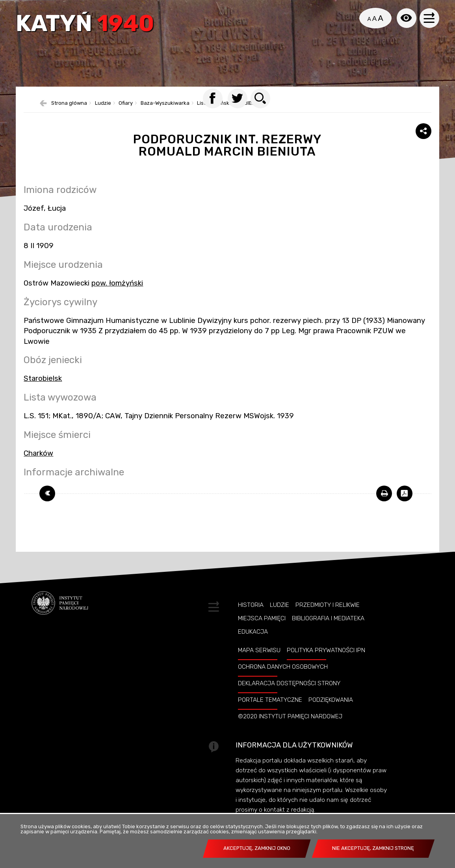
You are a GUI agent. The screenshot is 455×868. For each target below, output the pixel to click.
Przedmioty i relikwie (328, 605)
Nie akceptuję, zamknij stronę (373, 848)
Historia (251, 605)
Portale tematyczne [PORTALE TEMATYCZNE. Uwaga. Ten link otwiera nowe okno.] (270, 700)
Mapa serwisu (259, 650)
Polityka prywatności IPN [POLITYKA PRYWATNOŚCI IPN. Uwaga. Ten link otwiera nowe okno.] (326, 650)
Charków (38, 453)
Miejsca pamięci (262, 618)
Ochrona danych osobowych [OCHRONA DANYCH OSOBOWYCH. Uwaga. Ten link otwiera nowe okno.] (283, 667)
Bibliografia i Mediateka (328, 618)
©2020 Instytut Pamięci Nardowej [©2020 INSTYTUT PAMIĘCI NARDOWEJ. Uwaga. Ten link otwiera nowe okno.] (290, 716)
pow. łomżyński (117, 283)
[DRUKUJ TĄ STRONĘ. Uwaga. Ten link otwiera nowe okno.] (384, 493)
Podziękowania (331, 700)
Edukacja (253, 632)
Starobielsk (43, 378)
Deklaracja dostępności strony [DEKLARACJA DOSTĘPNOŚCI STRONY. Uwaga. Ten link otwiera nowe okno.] (289, 683)
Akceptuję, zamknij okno (257, 848)
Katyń (85, 24)
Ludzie (279, 605)
